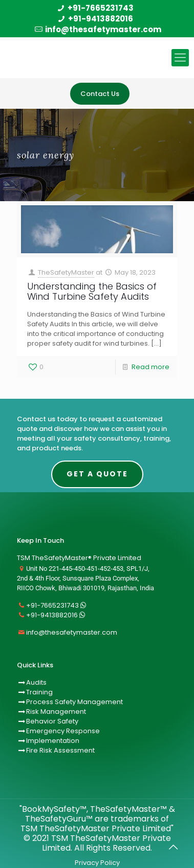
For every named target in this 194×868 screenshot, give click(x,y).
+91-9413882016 (101, 19)
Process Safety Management (74, 702)
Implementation (53, 741)
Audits (32, 682)
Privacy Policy (97, 863)
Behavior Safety (52, 721)
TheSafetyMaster (66, 272)
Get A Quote (97, 474)
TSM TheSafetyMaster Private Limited (106, 843)
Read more (150, 367)
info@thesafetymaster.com (103, 29)
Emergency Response (63, 731)
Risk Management (56, 712)
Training (39, 692)
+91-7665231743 (101, 8)
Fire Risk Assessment (60, 750)
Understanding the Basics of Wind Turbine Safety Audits (92, 291)
